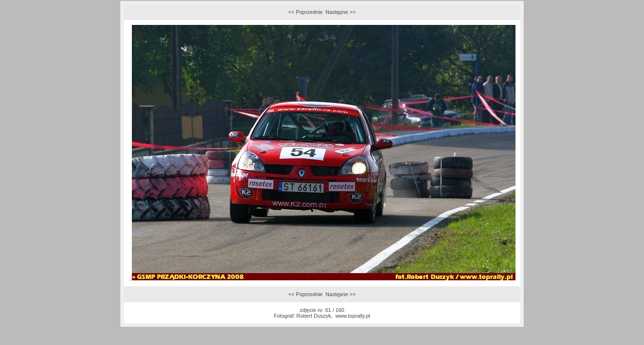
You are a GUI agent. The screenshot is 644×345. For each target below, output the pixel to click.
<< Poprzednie (305, 12)
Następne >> (341, 12)
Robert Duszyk (314, 316)
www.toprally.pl (353, 316)
